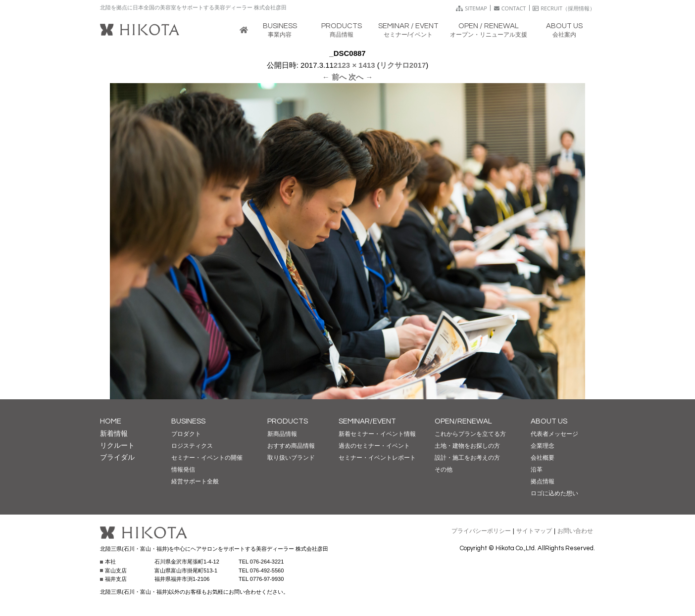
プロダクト (186, 434)
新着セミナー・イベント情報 (377, 434)
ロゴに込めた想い (554, 493)
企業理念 (543, 446)
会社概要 (543, 458)
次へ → (361, 77)
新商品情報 (282, 434)
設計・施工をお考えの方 (467, 458)
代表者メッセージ (554, 434)
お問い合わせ (575, 531)
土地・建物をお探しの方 (467, 446)
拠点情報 (543, 481)
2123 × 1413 (354, 65)
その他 (444, 470)
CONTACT (510, 8)
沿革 (537, 470)
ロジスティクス (192, 446)
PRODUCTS (288, 421)
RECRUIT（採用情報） (564, 8)
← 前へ (334, 77)
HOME (111, 421)
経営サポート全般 (195, 481)
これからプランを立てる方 (470, 434)
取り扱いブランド (291, 458)
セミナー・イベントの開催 (207, 458)
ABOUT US (549, 421)
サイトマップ (534, 531)
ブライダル (117, 457)
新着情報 (114, 433)
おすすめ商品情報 (291, 446)
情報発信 (183, 470)
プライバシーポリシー (481, 531)
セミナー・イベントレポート (377, 458)
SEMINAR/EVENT (367, 421)
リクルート (117, 445)
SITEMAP (472, 8)
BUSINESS (188, 421)
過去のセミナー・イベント (374, 446)
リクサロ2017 (403, 65)
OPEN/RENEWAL (463, 421)
